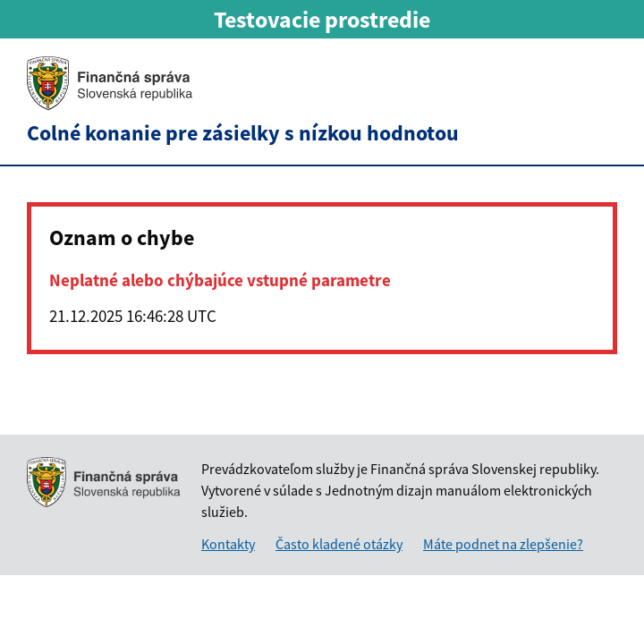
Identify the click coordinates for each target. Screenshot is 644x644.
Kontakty (228, 544)
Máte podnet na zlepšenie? (503, 544)
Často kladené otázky (339, 544)
